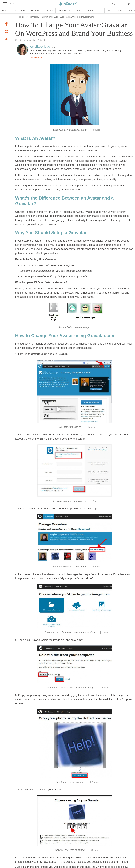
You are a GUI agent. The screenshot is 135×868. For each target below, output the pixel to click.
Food (100, 11)
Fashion (89, 11)
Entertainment (65, 11)
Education (49, 11)
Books (24, 11)
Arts (4, 11)
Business (35, 11)
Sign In (115, 4)
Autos (14, 11)
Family (79, 11)
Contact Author (37, 57)
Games (110, 11)
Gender (121, 11)
